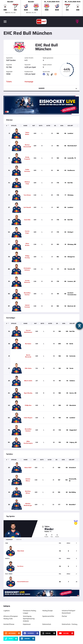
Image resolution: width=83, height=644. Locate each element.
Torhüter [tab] (19, 540)
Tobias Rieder (27, 133)
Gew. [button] (62, 126)
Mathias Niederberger (28, 504)
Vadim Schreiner (27, 170)
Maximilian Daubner (29, 430)
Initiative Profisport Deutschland (69, 612)
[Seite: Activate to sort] (42, 126)
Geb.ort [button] (70, 126)
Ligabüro (7, 611)
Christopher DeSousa (27, 269)
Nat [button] (34, 126)
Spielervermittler (48, 616)
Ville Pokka (29, 368)
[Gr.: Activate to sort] (56, 126)
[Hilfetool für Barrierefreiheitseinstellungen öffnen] (79, 326)
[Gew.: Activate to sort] (63, 126)
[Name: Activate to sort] (27, 126)
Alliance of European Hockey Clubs (11, 617)
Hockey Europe (47, 611)
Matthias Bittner (28, 492)
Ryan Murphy (29, 393)
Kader (41, 88)
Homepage (29, 82)
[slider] (41, 8)
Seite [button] (41, 126)
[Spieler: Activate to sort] (16, 126)
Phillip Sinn (29, 405)
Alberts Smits (29, 381)
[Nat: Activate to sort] (35, 126)
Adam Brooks (27, 244)
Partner (64, 616)
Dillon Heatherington (29, 442)
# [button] (7, 126)
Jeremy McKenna (27, 281)
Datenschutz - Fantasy (70, 624)
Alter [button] (48, 126)
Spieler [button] (14, 126)
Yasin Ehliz (27, 220)
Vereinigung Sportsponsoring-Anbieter (29, 619)
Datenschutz (47, 624)
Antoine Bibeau (28, 480)
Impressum (27, 624)
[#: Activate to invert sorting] (7, 126)
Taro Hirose (27, 195)
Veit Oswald (27, 207)
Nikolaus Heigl (27, 183)
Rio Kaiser (29, 344)
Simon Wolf (28, 468)
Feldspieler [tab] (9, 540)
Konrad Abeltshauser (29, 331)
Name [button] (25, 126)
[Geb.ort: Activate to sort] (73, 126)
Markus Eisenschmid (27, 146)
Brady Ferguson (27, 158)
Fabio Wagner (29, 418)
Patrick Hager (27, 232)
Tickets (9, 82)
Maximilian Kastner (27, 294)
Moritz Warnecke (29, 356)
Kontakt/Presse (9, 624)
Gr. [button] (55, 126)
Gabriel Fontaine (27, 306)
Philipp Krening (27, 257)
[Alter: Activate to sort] (49, 126)
